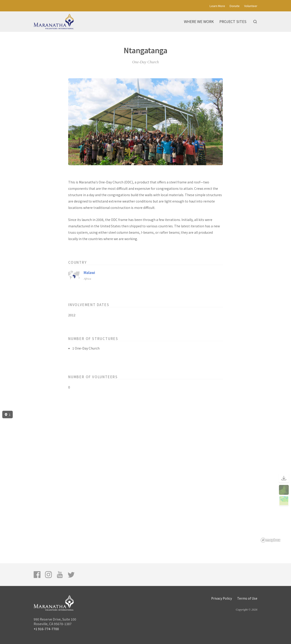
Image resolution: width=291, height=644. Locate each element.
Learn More (217, 6)
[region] (145, 477)
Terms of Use (247, 598)
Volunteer (251, 6)
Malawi (89, 273)
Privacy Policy (222, 598)
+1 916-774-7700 (46, 629)
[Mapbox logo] (271, 540)
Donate (235, 6)
